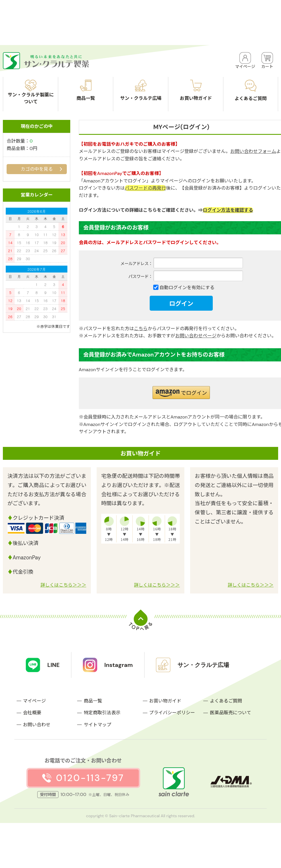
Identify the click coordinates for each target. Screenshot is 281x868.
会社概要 (32, 713)
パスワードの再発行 (145, 188)
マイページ (34, 701)
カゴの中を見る (37, 169)
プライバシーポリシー (172, 713)
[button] (181, 393)
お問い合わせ (37, 725)
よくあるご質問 (226, 701)
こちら (141, 329)
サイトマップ (97, 725)
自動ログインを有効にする (187, 288)
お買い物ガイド (165, 701)
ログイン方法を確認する (228, 210)
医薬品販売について (231, 713)
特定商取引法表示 (102, 713)
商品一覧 (93, 701)
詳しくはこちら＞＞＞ (63, 585)
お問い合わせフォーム (253, 151)
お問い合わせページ (196, 336)
